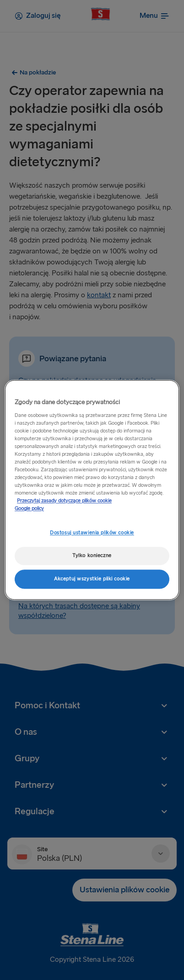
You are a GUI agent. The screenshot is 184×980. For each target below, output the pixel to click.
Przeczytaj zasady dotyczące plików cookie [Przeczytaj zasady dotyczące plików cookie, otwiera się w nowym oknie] (64, 501)
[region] (92, 490)
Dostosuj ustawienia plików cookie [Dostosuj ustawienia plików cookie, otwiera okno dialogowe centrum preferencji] (92, 533)
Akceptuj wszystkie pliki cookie (92, 579)
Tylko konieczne (92, 556)
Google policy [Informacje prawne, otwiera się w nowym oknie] (29, 509)
